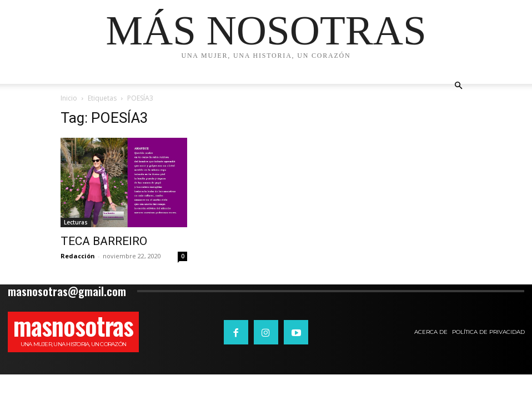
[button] (458, 86)
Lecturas (76, 222)
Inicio (69, 98)
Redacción (78, 256)
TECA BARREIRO (104, 241)
